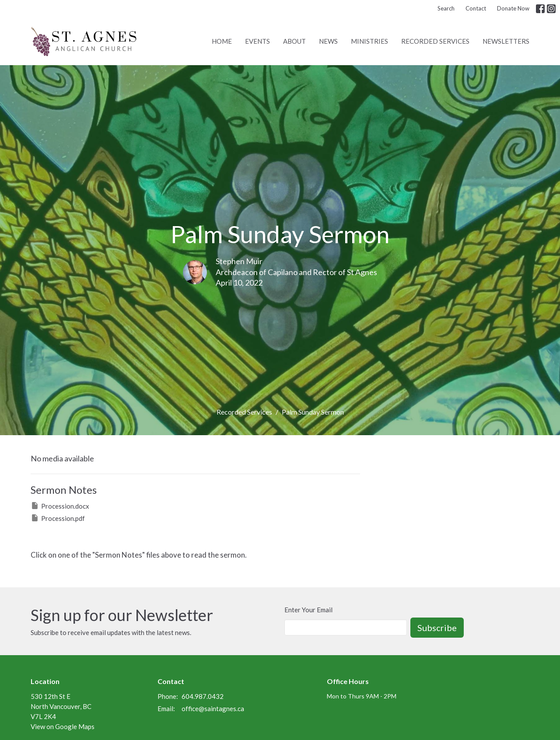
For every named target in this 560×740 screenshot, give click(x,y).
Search (446, 8)
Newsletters (506, 41)
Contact (476, 8)
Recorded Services (435, 41)
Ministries (369, 41)
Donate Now (513, 8)
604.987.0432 (203, 696)
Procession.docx (60, 506)
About (294, 41)
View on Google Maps (63, 726)
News (328, 41)
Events (257, 41)
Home (222, 41)
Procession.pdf (58, 518)
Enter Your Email (308, 610)
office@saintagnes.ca (213, 709)
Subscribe (437, 628)
